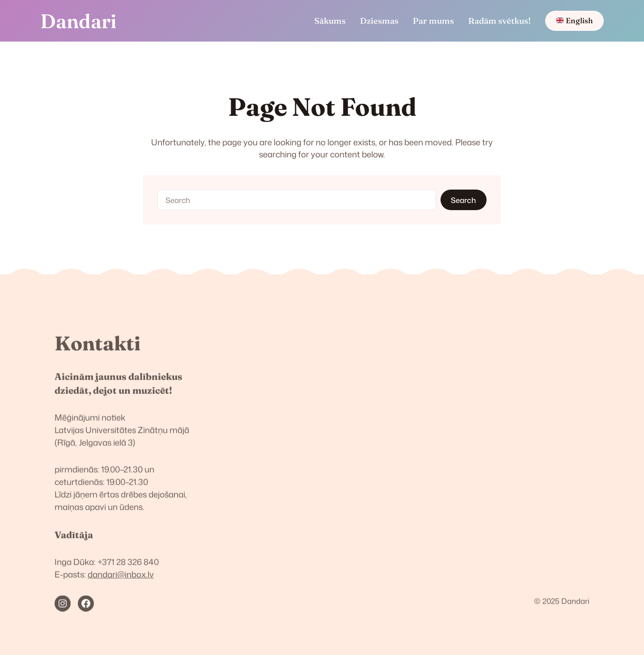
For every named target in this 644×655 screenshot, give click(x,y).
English (575, 21)
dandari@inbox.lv (121, 577)
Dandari (78, 21)
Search (463, 200)
